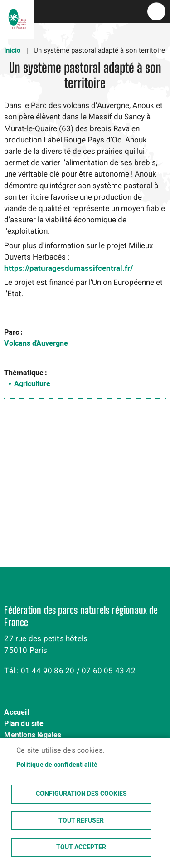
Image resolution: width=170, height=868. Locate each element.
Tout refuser (81, 821)
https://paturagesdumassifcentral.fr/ (68, 268)
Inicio (12, 50)
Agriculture (32, 384)
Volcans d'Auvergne (36, 343)
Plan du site (24, 724)
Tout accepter (81, 848)
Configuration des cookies (81, 794)
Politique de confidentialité (57, 765)
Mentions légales (33, 736)
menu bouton (156, 11)
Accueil (16, 713)
